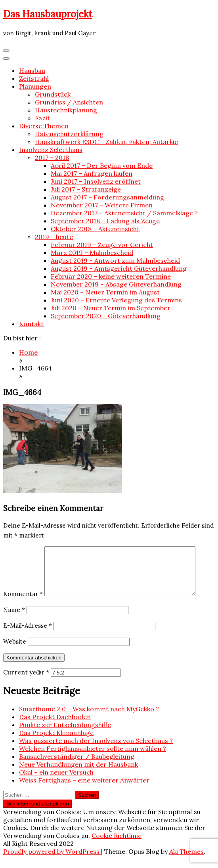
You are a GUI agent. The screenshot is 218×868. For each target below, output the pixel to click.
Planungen (35, 86)
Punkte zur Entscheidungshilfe (65, 734)
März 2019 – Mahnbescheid (92, 253)
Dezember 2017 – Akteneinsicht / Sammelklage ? (124, 213)
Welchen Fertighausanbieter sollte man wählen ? (93, 758)
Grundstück (53, 94)
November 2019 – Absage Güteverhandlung (116, 284)
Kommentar (23, 603)
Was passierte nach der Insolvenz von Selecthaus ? (96, 750)
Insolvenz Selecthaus (51, 150)
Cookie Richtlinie (117, 845)
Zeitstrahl (34, 78)
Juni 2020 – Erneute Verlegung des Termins (116, 300)
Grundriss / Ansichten (69, 102)
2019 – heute (54, 237)
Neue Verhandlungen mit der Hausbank (78, 774)
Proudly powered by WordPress (52, 861)
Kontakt (31, 324)
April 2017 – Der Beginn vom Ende (102, 165)
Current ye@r (26, 682)
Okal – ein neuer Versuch (56, 782)
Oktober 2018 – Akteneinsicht (95, 229)
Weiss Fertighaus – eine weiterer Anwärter (84, 790)
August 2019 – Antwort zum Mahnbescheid (115, 260)
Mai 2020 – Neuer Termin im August (105, 292)
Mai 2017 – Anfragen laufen (92, 173)
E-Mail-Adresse (28, 635)
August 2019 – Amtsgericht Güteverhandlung (119, 268)
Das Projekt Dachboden (55, 726)
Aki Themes (186, 861)
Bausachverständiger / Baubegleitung (77, 766)
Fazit (42, 118)
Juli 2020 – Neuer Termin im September (111, 308)
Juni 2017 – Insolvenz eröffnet (96, 181)
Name (14, 619)
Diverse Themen (44, 126)
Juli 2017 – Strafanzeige (86, 189)
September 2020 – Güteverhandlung (106, 316)
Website (15, 651)
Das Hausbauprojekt (48, 14)
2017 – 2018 (52, 158)
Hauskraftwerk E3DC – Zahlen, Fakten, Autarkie (106, 142)
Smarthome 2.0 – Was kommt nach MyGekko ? (89, 718)
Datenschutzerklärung (69, 134)
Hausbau (32, 70)
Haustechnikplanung (66, 110)
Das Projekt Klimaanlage (56, 742)
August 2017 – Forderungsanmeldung (107, 197)
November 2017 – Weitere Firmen (102, 205)
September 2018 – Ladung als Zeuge (105, 221)
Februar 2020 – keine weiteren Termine (111, 276)
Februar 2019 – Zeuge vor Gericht (102, 245)
